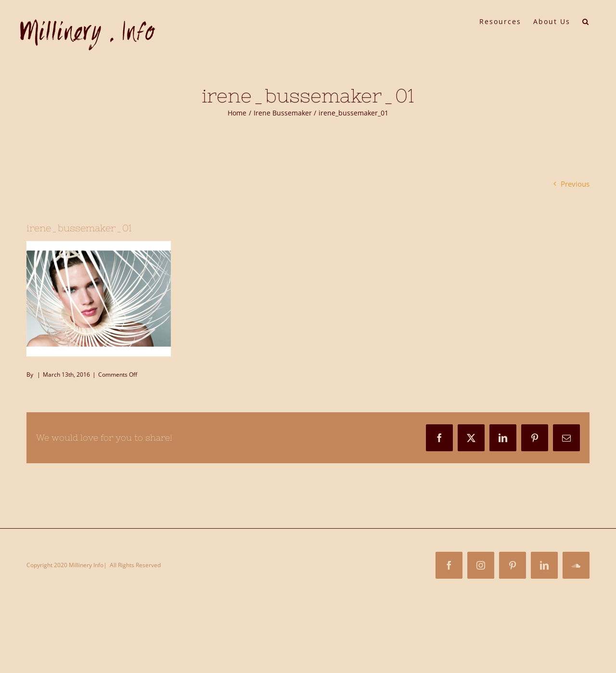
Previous (575, 184)
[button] (586, 21)
